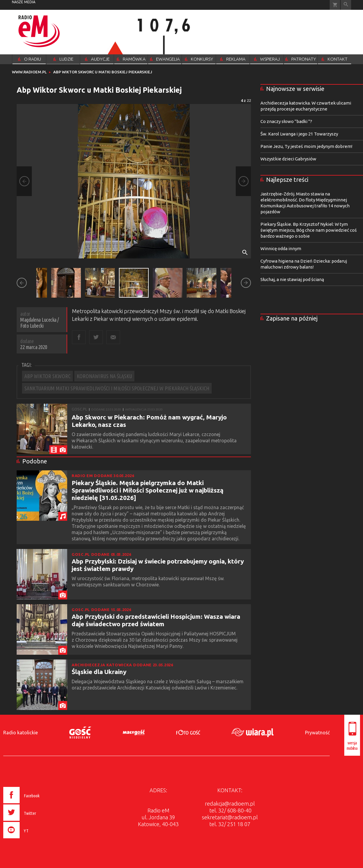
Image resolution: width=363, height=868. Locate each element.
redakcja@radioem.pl (230, 804)
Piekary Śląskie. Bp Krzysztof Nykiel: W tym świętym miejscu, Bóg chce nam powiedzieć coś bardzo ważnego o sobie (309, 230)
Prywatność (317, 733)
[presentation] (34, 839)
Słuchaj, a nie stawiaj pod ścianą (292, 279)
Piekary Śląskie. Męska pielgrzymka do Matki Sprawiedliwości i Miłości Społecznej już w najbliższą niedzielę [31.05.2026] (148, 490)
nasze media (24, 2)
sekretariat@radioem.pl (230, 817)
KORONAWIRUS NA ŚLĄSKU (104, 376)
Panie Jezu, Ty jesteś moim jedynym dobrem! (306, 146)
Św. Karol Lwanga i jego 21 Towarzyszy (299, 134)
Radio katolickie (21, 733)
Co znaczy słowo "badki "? (286, 121)
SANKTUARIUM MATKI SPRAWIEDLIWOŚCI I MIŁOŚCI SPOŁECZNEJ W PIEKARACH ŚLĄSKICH (117, 388)
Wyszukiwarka (346, 5)
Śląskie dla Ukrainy (99, 672)
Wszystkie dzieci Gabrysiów (288, 159)
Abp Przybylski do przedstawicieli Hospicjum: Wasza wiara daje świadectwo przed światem (156, 620)
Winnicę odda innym (281, 248)
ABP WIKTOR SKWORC (47, 376)
